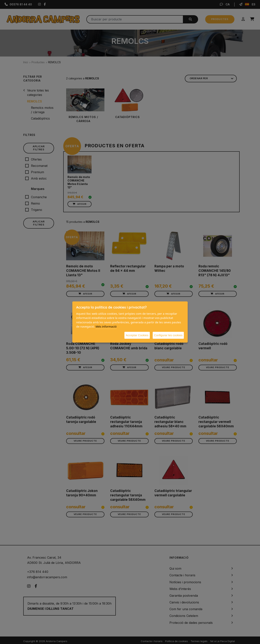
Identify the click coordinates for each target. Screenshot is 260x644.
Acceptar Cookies (137, 335)
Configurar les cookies (168, 335)
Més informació (106, 326)
